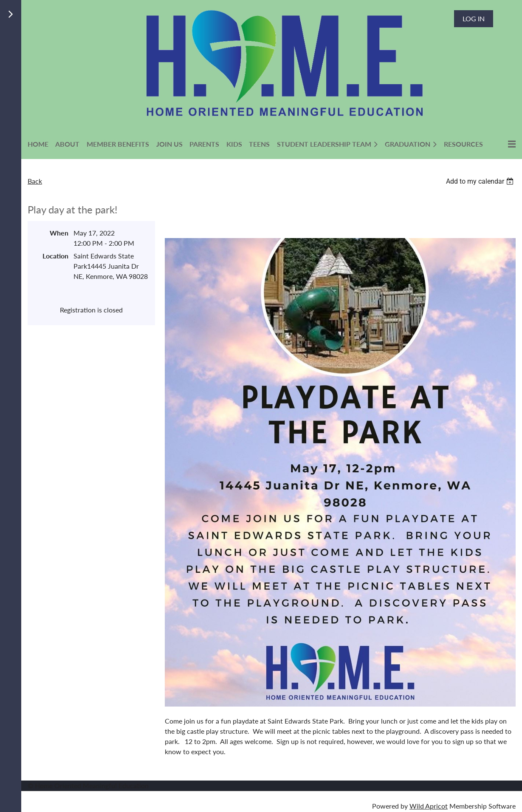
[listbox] (481, 181)
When (59, 233)
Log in (474, 18)
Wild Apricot (429, 806)
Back (35, 181)
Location (55, 256)
